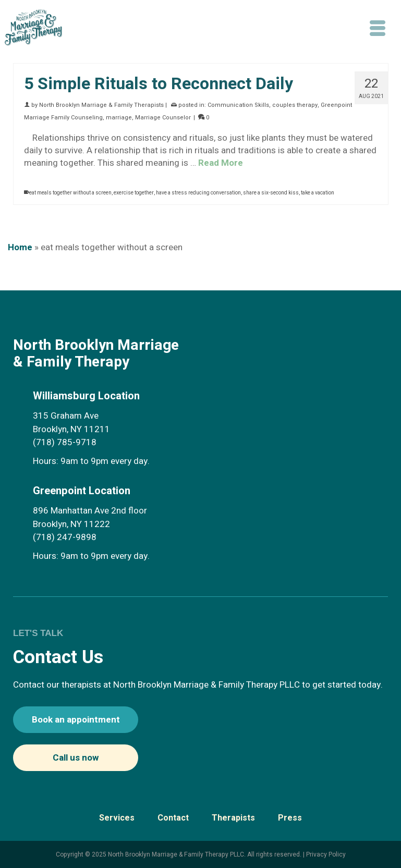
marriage (119, 118)
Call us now (76, 758)
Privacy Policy (326, 854)
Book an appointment (76, 720)
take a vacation (318, 193)
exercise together (134, 193)
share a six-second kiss (271, 193)
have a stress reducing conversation (198, 193)
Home (20, 247)
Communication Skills (238, 105)
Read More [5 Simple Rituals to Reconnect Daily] (221, 163)
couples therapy (295, 105)
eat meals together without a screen (70, 193)
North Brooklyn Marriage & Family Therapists (101, 105)
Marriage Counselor (163, 118)
